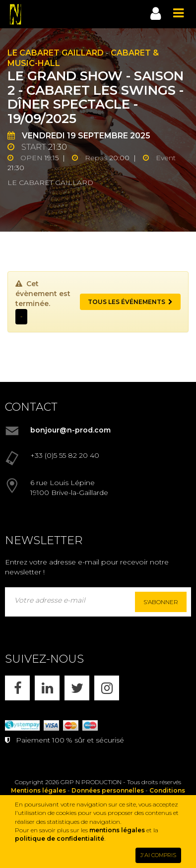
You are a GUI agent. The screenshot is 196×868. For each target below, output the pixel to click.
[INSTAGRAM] (107, 688)
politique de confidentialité (60, 838)
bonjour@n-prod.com (70, 430)
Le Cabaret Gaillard (56, 53)
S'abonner (161, 602)
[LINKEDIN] (47, 688)
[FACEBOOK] (17, 688)
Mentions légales (38, 790)
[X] (77, 688)
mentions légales (117, 830)
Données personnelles (108, 790)
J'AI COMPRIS (158, 855)
